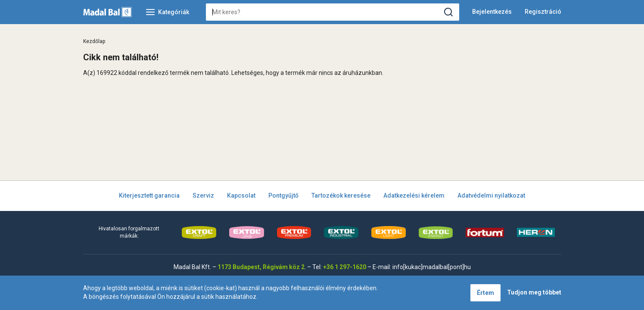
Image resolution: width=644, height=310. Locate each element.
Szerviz (203, 195)
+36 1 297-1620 (345, 267)
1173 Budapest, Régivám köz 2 (261, 267)
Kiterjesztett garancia (149, 195)
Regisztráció (543, 12)
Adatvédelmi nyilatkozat (491, 195)
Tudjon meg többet (534, 292)
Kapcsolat (241, 195)
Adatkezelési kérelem (414, 195)
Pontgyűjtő (283, 195)
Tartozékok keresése (341, 195)
